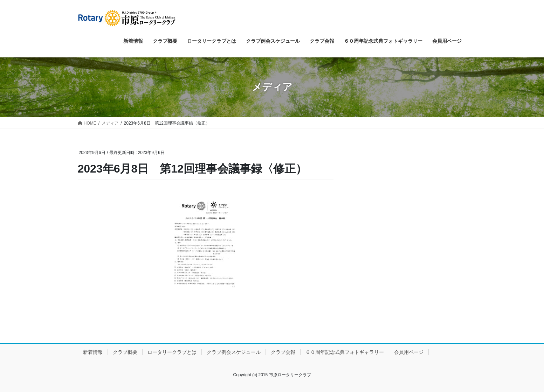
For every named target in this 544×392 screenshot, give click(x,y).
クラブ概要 (125, 352)
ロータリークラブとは (172, 352)
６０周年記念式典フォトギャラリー (345, 352)
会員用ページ (409, 352)
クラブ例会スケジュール (234, 352)
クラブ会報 (283, 352)
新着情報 (93, 352)
